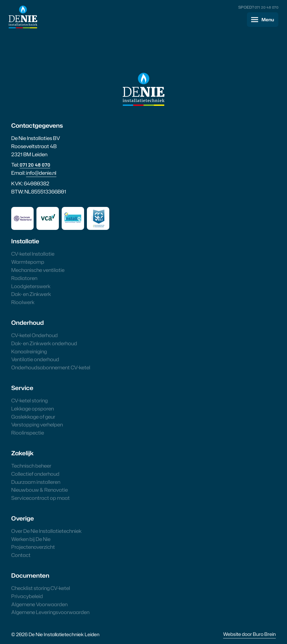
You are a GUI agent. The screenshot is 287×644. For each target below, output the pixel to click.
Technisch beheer (31, 466)
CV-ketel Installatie (33, 254)
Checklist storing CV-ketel (41, 588)
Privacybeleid (27, 596)
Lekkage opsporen (33, 409)
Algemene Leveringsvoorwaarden (50, 612)
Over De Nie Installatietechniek (46, 531)
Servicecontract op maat (40, 498)
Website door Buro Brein (249, 634)
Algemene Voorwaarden (39, 604)
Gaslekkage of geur (33, 417)
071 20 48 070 (266, 7)
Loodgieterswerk (31, 286)
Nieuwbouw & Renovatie (40, 490)
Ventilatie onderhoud (35, 359)
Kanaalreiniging (29, 351)
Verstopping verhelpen (37, 424)
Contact (21, 555)
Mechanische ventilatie (38, 270)
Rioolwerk (23, 302)
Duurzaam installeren (36, 482)
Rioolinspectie (28, 433)
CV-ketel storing (29, 400)
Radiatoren (24, 278)
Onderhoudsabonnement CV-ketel (51, 367)
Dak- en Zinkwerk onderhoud (44, 343)
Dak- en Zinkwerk (31, 294)
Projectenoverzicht (33, 547)
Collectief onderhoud (35, 474)
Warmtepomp (28, 262)
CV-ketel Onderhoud (34, 335)
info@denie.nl (41, 173)
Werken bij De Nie (31, 539)
